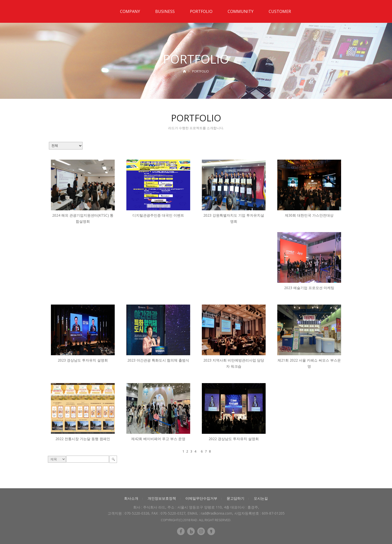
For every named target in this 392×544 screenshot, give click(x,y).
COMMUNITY (241, 11)
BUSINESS (165, 11)
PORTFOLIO (201, 11)
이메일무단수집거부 (201, 498)
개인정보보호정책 (162, 498)
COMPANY (130, 11)
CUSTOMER (280, 11)
